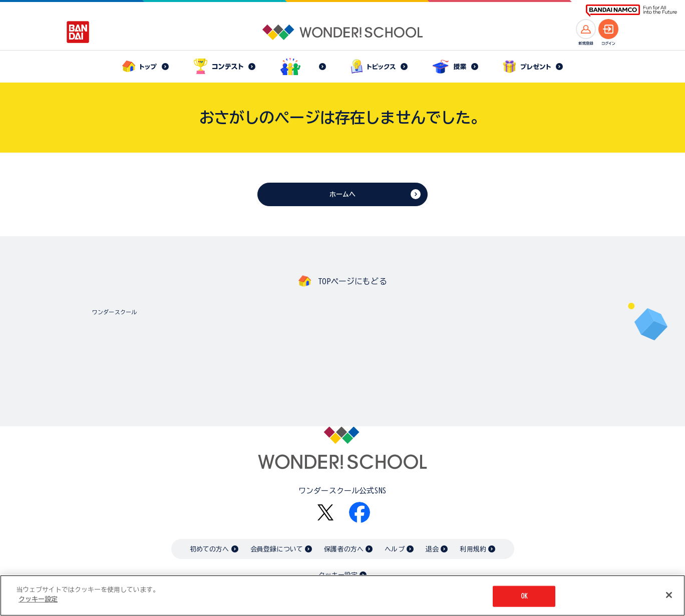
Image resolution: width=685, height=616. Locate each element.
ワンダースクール (114, 312)
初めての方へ (210, 549)
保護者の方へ (344, 549)
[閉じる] (669, 595)
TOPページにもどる (353, 281)
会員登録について (277, 549)
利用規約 (473, 549)
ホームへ (343, 194)
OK (524, 596)
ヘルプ (394, 549)
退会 (432, 549)
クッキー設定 (38, 599)
